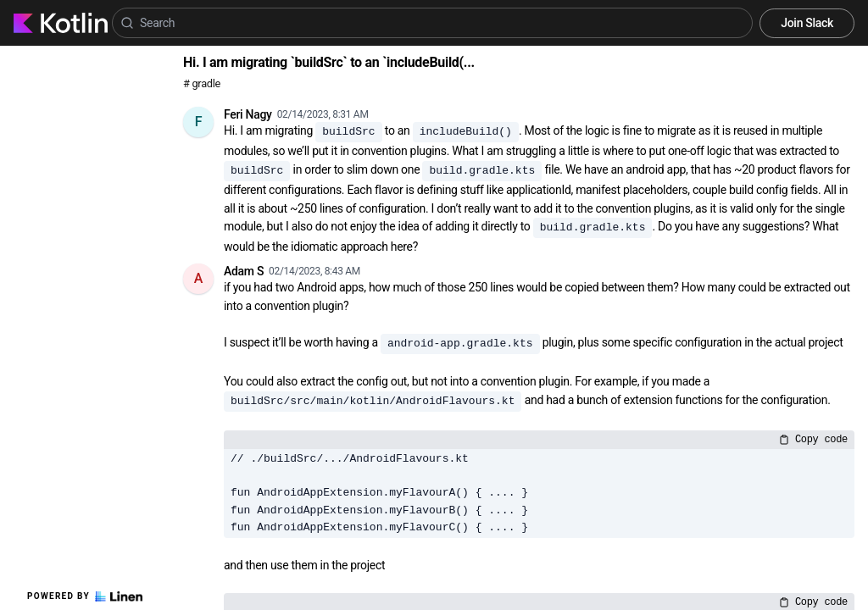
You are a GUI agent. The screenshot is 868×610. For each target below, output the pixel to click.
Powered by (85, 596)
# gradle (202, 83)
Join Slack (807, 23)
